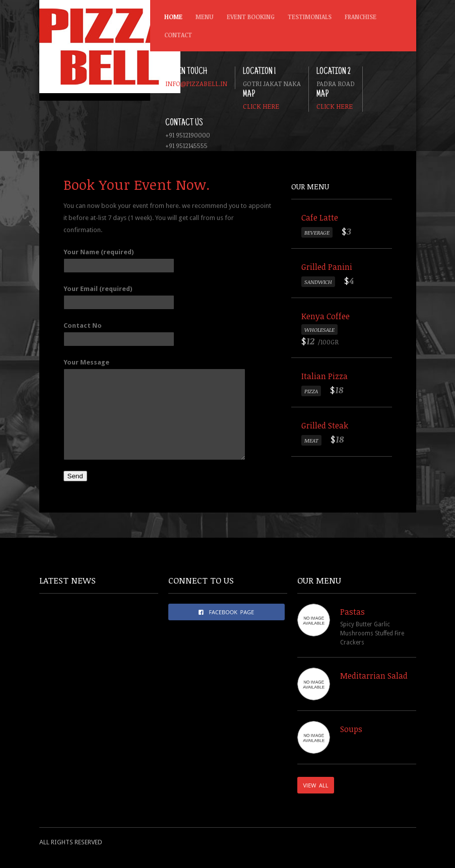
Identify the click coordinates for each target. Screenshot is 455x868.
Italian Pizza (324, 376)
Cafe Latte (320, 218)
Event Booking (251, 17)
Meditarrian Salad (374, 676)
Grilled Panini (327, 267)
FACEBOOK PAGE (226, 612)
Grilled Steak (325, 425)
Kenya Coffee (326, 316)
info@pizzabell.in (196, 84)
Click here (261, 106)
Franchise (361, 17)
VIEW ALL (316, 785)
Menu (203, 19)
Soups (351, 729)
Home (173, 17)
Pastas (352, 612)
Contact (178, 35)
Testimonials (310, 17)
